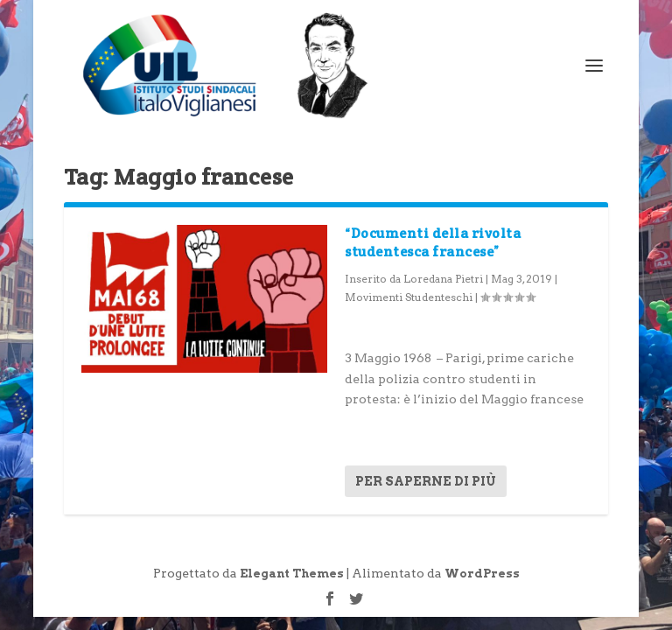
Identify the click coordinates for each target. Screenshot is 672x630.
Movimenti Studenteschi (409, 297)
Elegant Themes (292, 574)
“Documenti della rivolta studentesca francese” (433, 242)
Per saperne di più (426, 481)
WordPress (482, 574)
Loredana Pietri (443, 279)
